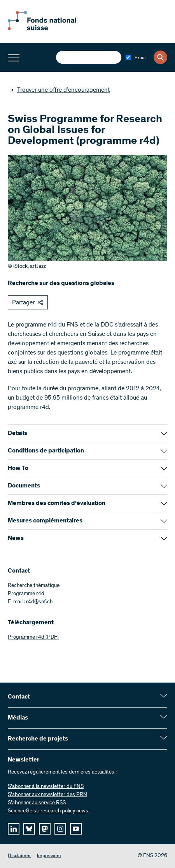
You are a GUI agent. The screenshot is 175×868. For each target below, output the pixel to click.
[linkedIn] (14, 829)
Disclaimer (19, 856)
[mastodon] (45, 829)
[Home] (51, 29)
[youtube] (76, 829)
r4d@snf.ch (39, 602)
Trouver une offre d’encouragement (60, 90)
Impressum (49, 856)
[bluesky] (29, 829)
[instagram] (60, 829)
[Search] (160, 57)
